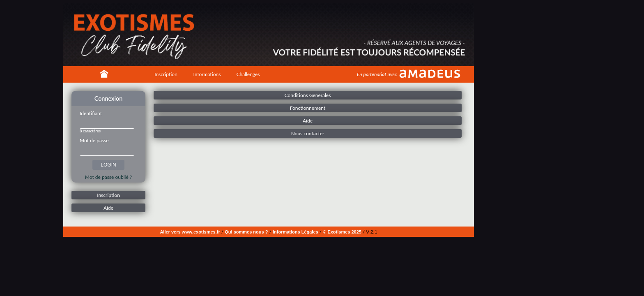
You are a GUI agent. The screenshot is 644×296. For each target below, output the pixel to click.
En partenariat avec (377, 74)
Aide (108, 208)
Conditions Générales (308, 95)
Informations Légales (296, 232)
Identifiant (91, 113)
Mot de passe (94, 140)
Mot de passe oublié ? (108, 177)
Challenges (248, 74)
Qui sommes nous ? (246, 232)
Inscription (166, 74)
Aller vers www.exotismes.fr (190, 232)
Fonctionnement (308, 108)
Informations (207, 74)
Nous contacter (308, 133)
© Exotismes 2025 (342, 232)
